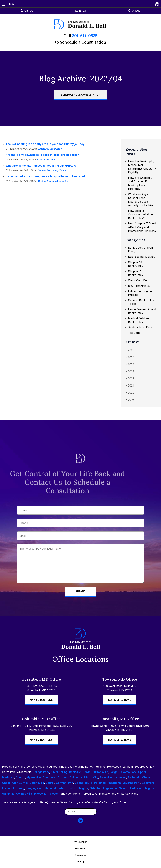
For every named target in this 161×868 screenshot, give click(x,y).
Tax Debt (134, 333)
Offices (134, 11)
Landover (120, 778)
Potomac (100, 783)
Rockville (75, 772)
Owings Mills (24, 794)
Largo (114, 772)
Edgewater (110, 788)
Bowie (87, 772)
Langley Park (34, 788)
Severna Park (131, 783)
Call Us (27, 11)
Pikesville (40, 794)
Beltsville (106, 778)
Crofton (63, 778)
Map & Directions (41, 700)
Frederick (8, 788)
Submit (81, 592)
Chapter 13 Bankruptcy (50, 149)
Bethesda (134, 778)
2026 (130, 350)
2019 (130, 400)
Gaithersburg (84, 783)
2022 (130, 378)
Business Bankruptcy (142, 257)
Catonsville (37, 783)
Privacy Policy (80, 842)
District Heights (78, 788)
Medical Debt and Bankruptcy (53, 181)
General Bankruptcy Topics (52, 170)
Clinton (20, 778)
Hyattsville (34, 778)
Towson (53, 794)
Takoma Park (128, 772)
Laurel (50, 783)
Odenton (96, 788)
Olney (20, 788)
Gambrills (8, 794)
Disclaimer (80, 849)
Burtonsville (100, 772)
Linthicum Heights (142, 788)
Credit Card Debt (46, 159)
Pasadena (114, 783)
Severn (124, 788)
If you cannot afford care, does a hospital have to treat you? (45, 176)
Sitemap (80, 862)
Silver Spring (59, 772)
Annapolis (49, 778)
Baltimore (148, 783)
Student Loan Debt (140, 327)
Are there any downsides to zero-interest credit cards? (42, 155)
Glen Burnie (20, 783)
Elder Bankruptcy (139, 286)
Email (80, 11)
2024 (130, 364)
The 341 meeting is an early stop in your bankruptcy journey (45, 144)
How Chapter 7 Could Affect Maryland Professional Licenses (142, 227)
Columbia (76, 778)
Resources (80, 855)
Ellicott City (91, 778)
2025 (130, 357)
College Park (41, 772)
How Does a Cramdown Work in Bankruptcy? (140, 214)
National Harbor (55, 788)
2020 (130, 392)
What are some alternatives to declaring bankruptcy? (41, 166)
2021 (130, 385)
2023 (130, 371)
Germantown (64, 783)
